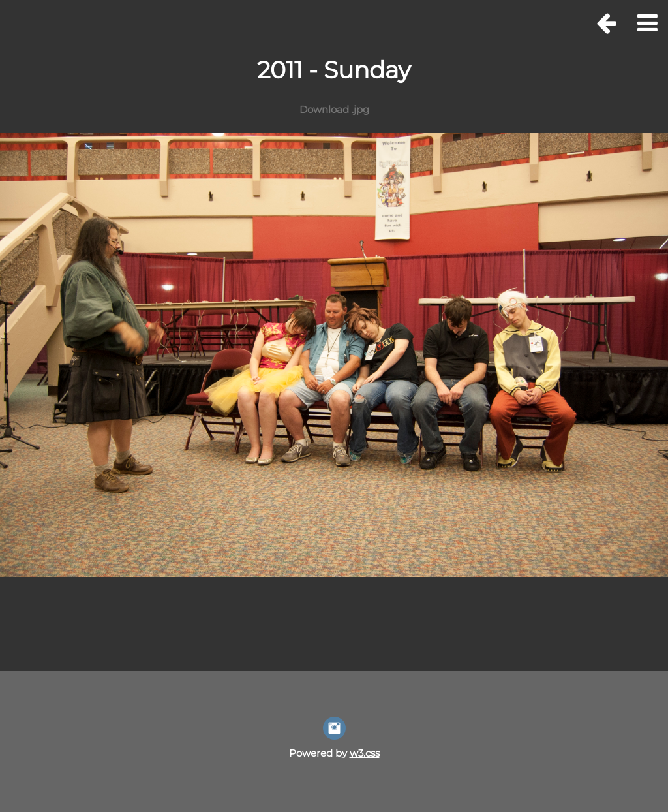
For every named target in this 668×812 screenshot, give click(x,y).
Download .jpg (334, 109)
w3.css (365, 753)
